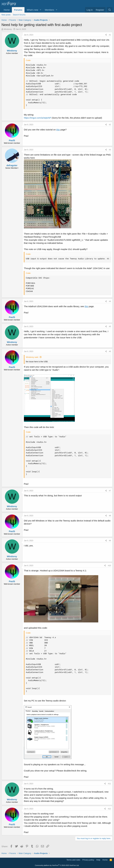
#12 (109, 809)
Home (7, 10)
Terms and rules (73, 860)
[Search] (110, 10)
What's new (32, 10)
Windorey (8, 29)
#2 (110, 125)
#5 (110, 326)
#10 (109, 566)
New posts (6, 15)
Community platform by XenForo (57, 865)
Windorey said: (32, 357)
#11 (109, 784)
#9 (110, 541)
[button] (41, 10)
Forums (18, 10)
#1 (110, 35)
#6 (110, 351)
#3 (110, 150)
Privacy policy (88, 860)
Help (98, 860)
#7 (110, 491)
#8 (110, 516)
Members (50, 10)
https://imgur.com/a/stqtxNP (37, 118)
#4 (110, 301)
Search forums (19, 15)
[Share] (106, 35)
